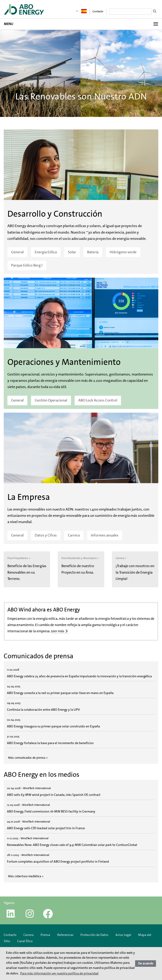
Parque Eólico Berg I (27, 265)
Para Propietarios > (19, 558)
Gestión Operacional (51, 400)
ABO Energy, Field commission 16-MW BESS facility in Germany (51, 811)
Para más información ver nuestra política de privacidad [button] (59, 973)
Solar (72, 252)
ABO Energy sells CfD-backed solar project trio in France (46, 828)
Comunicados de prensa (38, 656)
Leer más (58, 631)
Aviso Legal (123, 935)
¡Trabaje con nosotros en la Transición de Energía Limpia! (135, 572)
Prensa (45, 935)
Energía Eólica (46, 252)
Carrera (74, 535)
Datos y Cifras (46, 535)
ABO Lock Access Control (98, 400)
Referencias (65, 935)
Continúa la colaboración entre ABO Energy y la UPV (43, 710)
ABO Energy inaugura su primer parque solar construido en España (53, 726)
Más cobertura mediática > (26, 876)
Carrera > (121, 558)
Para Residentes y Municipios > (80, 558)
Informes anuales (105, 535)
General (17, 252)
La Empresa (29, 497)
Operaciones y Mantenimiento (64, 362)
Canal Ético (25, 941)
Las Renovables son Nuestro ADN (81, 96)
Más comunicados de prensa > (28, 758)
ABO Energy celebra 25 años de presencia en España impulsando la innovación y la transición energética (79, 676)
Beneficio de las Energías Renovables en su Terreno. (27, 572)
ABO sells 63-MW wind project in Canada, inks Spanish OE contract (54, 795)
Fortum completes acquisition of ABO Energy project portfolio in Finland (58, 861)
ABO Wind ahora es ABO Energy (44, 610)
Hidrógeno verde (123, 252)
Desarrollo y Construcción (55, 214)
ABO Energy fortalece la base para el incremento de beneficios (50, 743)
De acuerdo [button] (146, 963)
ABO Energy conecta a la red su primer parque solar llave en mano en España (60, 693)
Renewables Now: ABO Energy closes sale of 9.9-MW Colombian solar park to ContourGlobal (72, 845)
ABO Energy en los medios (41, 774)
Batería (93, 252)
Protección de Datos (94, 935)
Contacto (98, 11)
